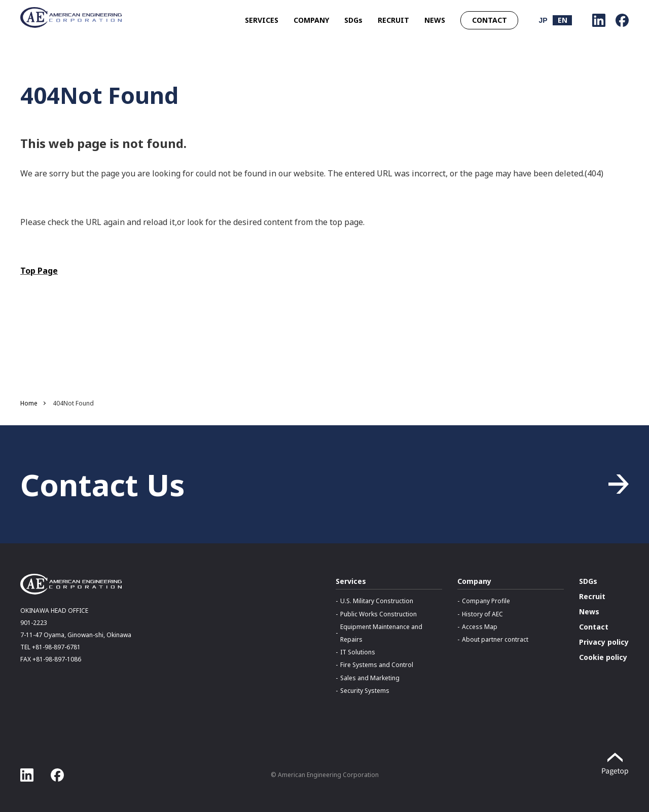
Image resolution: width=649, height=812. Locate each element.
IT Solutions (358, 652)
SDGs (353, 20)
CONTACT (490, 20)
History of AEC (482, 614)
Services (351, 581)
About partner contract (495, 639)
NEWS (435, 20)
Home (29, 403)
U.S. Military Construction (377, 601)
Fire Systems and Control (377, 665)
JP (543, 20)
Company (474, 581)
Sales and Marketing (370, 678)
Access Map (480, 627)
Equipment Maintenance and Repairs (381, 633)
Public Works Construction (378, 614)
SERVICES (262, 20)
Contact (594, 627)
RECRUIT (393, 20)
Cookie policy (603, 657)
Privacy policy (604, 642)
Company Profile (486, 601)
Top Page (39, 271)
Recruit (592, 596)
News (589, 612)
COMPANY (311, 20)
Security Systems (365, 691)
